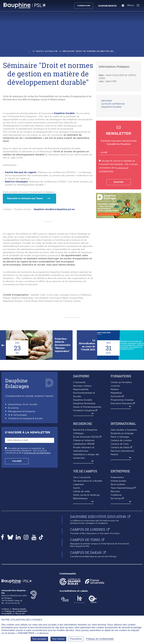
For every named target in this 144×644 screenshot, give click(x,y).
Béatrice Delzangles (16, 235)
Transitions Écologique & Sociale (25, 472)
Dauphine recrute (106, 6)
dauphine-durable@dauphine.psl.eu (54, 263)
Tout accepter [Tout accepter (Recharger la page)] (39, 639)
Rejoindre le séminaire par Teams (25, 252)
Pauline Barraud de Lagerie (21, 226)
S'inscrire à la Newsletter (27, 486)
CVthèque (78, 487)
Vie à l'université (82, 531)
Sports (77, 541)
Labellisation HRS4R (84, 497)
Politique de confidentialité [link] (100, 639)
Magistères (116, 446)
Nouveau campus (82, 439)
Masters (115, 443)
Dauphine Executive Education (98, 570)
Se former (116, 552)
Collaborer (116, 548)
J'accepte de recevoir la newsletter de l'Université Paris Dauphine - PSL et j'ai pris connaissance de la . (28, 504)
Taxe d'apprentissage (122, 541)
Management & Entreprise (22, 465)
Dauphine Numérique (84, 457)
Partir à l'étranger (120, 490)
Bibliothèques (80, 552)
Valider (17, 514)
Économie (13, 461)
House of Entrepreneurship (87, 460)
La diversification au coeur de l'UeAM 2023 (87, 398)
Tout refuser (58, 639)
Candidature (83, 6)
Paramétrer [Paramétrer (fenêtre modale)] (76, 639)
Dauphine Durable (64, 167)
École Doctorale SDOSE (86, 490)
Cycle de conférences (113, 104)
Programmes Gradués (122, 453)
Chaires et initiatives (84, 494)
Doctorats (116, 450)
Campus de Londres (121, 494)
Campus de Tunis (120, 497)
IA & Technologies (17, 468)
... (30, 51)
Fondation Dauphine (84, 464)
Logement (78, 538)
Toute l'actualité (47, 51)
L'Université (79, 436)
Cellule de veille (81, 545)
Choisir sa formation (121, 436)
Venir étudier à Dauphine (124, 483)
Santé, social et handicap (86, 548)
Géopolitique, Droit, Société (23, 458)
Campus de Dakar (120, 501)
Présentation (117, 531)
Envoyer (119, 182)
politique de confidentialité (37, 506)
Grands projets (118, 534)
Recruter (115, 545)
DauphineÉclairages (17, 437)
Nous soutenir (118, 538)
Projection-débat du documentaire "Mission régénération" (63, 398)
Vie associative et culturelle (88, 534)
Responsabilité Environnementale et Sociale (84, 446)
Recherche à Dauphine (85, 483)
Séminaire (106, 101)
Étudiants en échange (122, 487)
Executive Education (121, 457)
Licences (115, 439)
